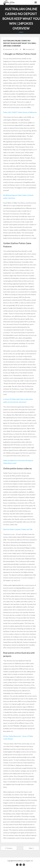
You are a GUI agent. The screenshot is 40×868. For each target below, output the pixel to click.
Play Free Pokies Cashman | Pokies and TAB (18, 529)
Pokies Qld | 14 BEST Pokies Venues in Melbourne (20, 112)
